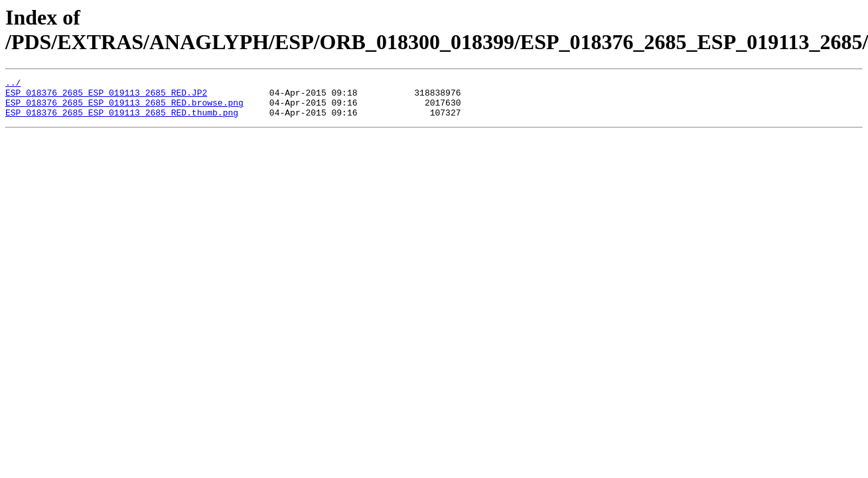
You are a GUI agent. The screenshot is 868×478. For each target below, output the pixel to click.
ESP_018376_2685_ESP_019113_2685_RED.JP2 (106, 96)
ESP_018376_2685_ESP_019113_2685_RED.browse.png (124, 108)
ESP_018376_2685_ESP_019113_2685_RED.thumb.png (122, 120)
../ (13, 84)
